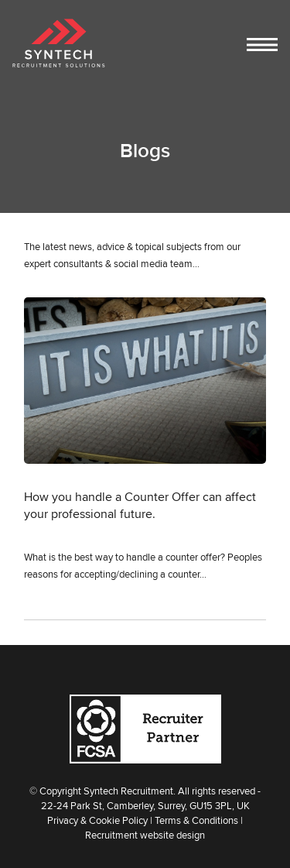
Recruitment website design (145, 835)
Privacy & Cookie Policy (97, 820)
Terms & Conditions (196, 820)
